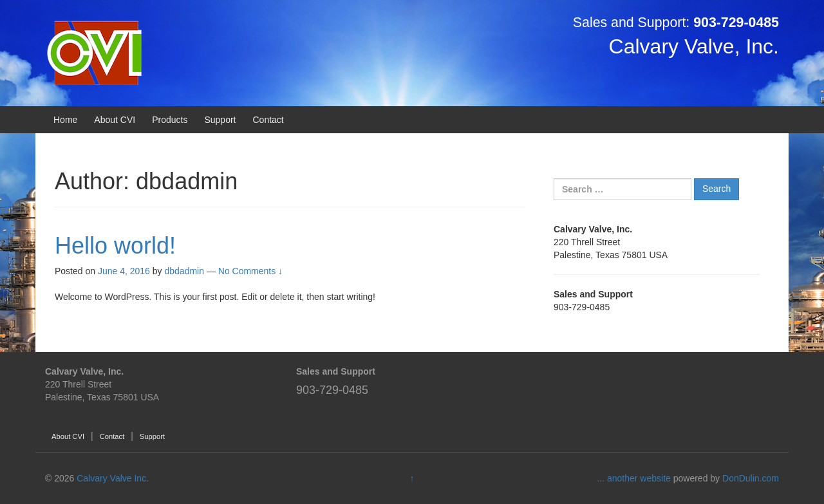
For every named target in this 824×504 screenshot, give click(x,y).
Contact (268, 120)
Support (220, 120)
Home (65, 120)
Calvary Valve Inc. (113, 478)
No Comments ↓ (250, 271)
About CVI (115, 120)
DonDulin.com (751, 478)
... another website (635, 478)
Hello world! (115, 246)
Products (170, 120)
